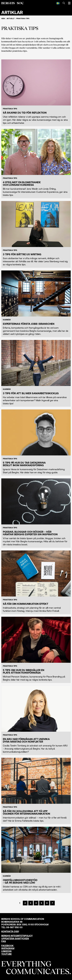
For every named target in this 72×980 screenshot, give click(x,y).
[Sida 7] (52, 903)
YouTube (6, 954)
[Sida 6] (47, 903)
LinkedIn (6, 951)
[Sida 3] (31, 903)
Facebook (7, 946)
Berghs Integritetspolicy (17, 936)
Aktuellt (11, 18)
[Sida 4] (36, 903)
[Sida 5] (42, 903)
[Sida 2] (25, 903)
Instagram (8, 948)
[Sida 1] (20, 903)
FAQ (4, 941)
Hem (3, 18)
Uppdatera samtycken (15, 939)
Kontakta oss (10, 931)
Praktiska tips (23, 18)
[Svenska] (58, 3)
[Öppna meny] (69, 3)
